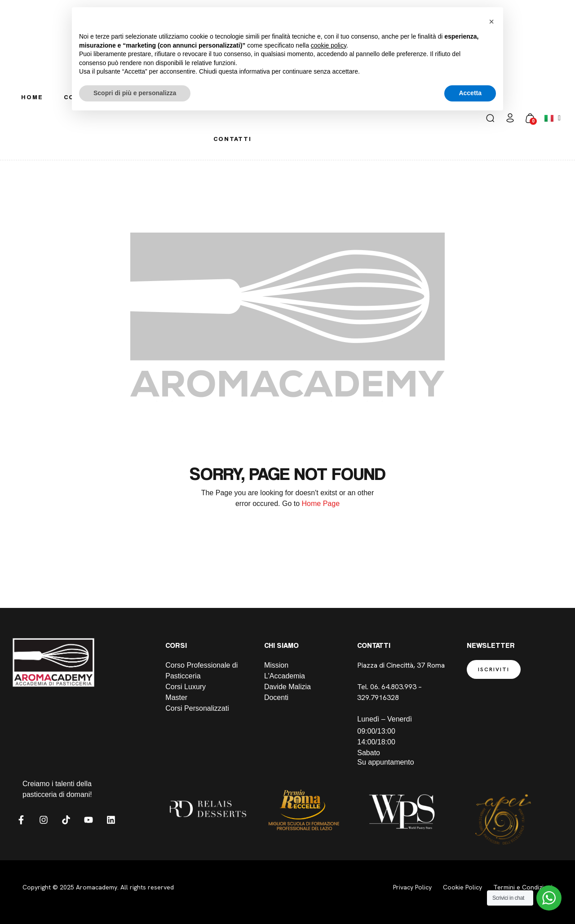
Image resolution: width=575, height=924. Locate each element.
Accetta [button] (470, 93)
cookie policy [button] (329, 45)
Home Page (321, 504)
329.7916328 (379, 697)
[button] (491, 22)
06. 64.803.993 (393, 687)
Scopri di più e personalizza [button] (135, 93)
